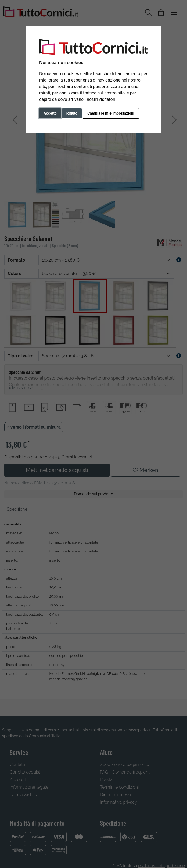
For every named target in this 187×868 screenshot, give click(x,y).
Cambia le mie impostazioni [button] (111, 113)
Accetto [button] (50, 113)
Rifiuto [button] (72, 113)
